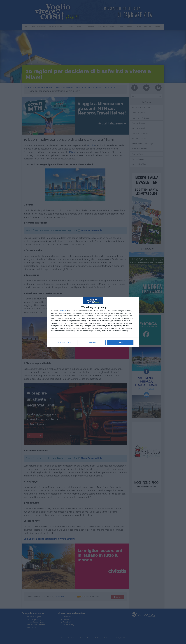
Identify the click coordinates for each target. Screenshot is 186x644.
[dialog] (93, 322)
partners (63, 311)
